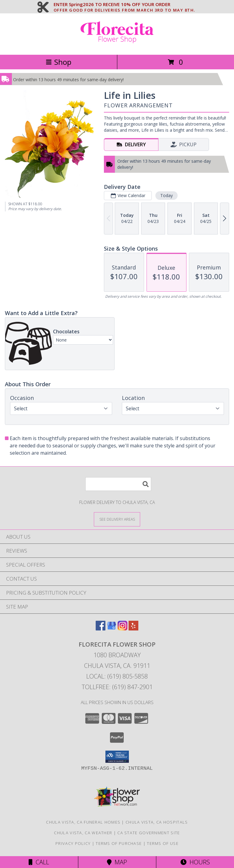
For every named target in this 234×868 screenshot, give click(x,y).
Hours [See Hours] (195, 862)
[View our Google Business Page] (112, 628)
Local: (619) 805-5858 (117, 676)
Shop (58, 62)
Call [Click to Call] (39, 862)
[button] (117, 757)
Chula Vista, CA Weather (83, 833)
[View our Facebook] (101, 628)
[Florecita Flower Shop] (117, 46)
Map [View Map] (117, 862)
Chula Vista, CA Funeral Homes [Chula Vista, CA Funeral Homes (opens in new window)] (83, 822)
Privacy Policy (73, 843)
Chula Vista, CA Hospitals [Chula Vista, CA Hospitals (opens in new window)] (157, 822)
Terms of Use (163, 843)
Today (167, 195)
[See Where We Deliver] (117, 519)
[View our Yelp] (133, 628)
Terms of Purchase (119, 843)
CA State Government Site (149, 833)
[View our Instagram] (122, 628)
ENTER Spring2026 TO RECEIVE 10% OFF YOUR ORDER (124, 5)
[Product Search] (118, 484)
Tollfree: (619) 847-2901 (117, 687)
